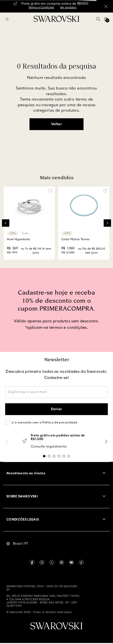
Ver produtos (68, 7)
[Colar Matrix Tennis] (84, 223)
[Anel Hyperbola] (29, 223)
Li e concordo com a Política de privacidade (44, 422)
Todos (25, 233)
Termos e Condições (41, 7)
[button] (98, 19)
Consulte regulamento (49, 447)
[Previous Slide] (6, 223)
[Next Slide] (107, 223)
